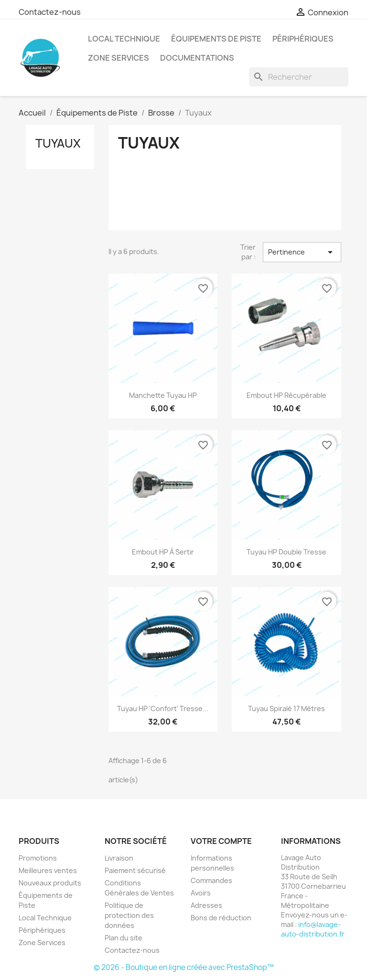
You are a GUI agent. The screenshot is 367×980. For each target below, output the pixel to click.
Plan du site (124, 938)
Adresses (206, 905)
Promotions (38, 858)
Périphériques (303, 39)
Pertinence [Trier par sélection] (302, 252)
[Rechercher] (299, 77)
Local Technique (124, 39)
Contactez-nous (50, 12)
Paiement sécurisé (135, 870)
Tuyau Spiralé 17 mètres (286, 708)
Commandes (211, 880)
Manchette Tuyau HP (163, 395)
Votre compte (221, 841)
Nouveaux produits (50, 883)
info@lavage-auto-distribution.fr (313, 929)
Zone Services (119, 58)
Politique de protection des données (129, 915)
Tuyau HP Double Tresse (286, 552)
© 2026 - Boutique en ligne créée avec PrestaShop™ (184, 967)
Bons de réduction (221, 918)
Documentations (197, 58)
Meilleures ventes (48, 870)
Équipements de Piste (216, 39)
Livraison (119, 858)
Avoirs (201, 893)
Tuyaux (58, 143)
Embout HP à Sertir (163, 552)
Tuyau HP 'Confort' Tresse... (163, 708)
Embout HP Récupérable (286, 395)
